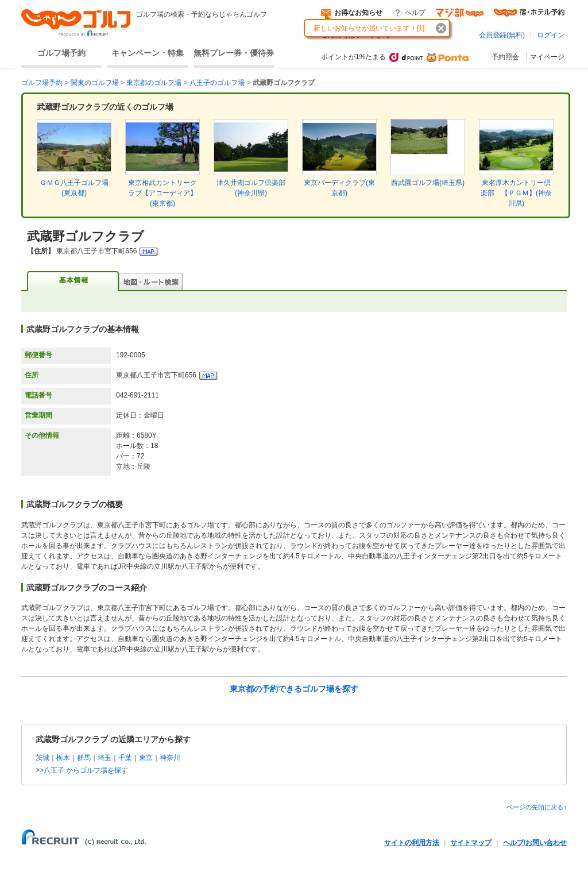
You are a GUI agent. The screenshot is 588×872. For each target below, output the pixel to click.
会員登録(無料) (502, 35)
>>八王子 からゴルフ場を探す (82, 770)
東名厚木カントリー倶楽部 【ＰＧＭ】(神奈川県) (516, 193)
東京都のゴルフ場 (154, 83)
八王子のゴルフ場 (217, 83)
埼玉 (105, 758)
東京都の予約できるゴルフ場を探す (294, 689)
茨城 (42, 758)
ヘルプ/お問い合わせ (535, 843)
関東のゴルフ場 (95, 83)
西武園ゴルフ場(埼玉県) (428, 183)
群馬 (84, 758)
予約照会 (505, 57)
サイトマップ (471, 843)
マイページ (547, 57)
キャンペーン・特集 (148, 53)
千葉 (125, 758)
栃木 (63, 758)
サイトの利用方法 (412, 843)
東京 (146, 758)
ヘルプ (415, 13)
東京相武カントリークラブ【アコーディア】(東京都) (163, 193)
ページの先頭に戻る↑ (537, 807)
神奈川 (170, 758)
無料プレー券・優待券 (234, 53)
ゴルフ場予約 (61, 53)
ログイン (551, 35)
